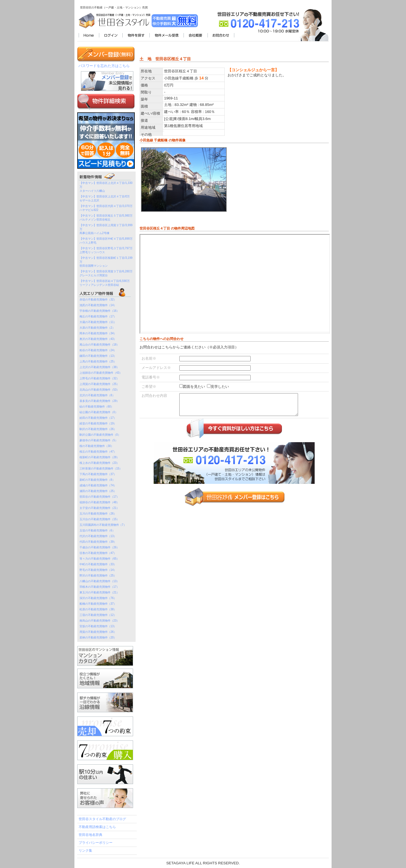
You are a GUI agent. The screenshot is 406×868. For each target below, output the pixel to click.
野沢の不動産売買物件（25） (98, 576)
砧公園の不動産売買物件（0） (99, 412)
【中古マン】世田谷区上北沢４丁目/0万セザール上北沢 (105, 198)
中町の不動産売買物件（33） (98, 564)
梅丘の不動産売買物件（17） (98, 316)
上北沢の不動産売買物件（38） (99, 367)
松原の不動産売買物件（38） (98, 609)
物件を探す (136, 36)
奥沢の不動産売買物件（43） (98, 339)
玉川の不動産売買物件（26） (98, 514)
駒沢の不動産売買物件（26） (98, 429)
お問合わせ (221, 36)
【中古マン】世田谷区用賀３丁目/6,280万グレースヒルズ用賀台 (106, 273)
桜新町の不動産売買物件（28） (99, 457)
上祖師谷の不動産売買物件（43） (101, 373)
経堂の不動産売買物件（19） (98, 423)
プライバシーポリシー (96, 843)
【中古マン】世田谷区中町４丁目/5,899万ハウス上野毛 (106, 241)
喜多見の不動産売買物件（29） (99, 401)
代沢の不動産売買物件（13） (98, 536)
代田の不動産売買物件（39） (98, 542)
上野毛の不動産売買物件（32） (99, 378)
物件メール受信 (166, 36)
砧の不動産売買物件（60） (97, 407)
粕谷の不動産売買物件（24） (98, 350)
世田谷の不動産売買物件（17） (99, 497)
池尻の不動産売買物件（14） (98, 305)
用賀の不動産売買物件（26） (98, 632)
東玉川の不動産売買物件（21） (99, 592)
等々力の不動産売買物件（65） (99, 559)
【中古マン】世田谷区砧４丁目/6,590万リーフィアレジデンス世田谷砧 (105, 283)
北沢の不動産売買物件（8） (97, 395)
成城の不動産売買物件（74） (98, 485)
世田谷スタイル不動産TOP (89, 36)
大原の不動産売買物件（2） (97, 328)
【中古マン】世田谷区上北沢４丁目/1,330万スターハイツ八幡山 (106, 187)
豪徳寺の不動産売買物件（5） (99, 440)
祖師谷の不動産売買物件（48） (99, 502)
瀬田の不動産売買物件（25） (98, 491)
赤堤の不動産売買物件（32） (98, 300)
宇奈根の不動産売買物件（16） (99, 311)
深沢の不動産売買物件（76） (98, 598)
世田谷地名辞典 (91, 835)
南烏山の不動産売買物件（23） (99, 621)
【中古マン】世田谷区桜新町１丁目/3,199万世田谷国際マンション (106, 262)
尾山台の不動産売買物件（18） (99, 345)
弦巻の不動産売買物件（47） (98, 553)
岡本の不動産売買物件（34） (98, 333)
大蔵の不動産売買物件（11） (98, 322)
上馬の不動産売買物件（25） (98, 361)
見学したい (220, 387)
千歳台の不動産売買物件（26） (99, 547)
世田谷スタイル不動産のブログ (102, 819)
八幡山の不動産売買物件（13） (99, 581)
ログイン (111, 36)
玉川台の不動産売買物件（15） (99, 519)
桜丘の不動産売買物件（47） (98, 452)
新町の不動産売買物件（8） (97, 480)
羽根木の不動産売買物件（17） (99, 587)
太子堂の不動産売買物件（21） (99, 508)
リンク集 (85, 851)
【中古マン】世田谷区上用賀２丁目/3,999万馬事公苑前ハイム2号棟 (106, 229)
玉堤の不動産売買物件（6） (97, 530)
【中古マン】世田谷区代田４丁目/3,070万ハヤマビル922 (106, 208)
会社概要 (196, 36)
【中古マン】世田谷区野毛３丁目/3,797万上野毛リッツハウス (106, 250)
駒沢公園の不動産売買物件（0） (100, 435)
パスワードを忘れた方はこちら (104, 66)
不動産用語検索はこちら (97, 827)
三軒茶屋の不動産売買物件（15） (101, 469)
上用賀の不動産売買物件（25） (99, 384)
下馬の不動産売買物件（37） (98, 474)
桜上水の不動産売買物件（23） (99, 463)
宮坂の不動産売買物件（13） (98, 626)
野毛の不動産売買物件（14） (98, 570)
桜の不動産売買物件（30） (97, 446)
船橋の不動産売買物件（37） (98, 604)
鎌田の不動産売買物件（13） (98, 356)
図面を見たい (194, 387)
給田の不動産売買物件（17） (98, 418)
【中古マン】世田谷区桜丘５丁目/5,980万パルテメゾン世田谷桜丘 (106, 218)
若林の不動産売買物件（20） (98, 637)
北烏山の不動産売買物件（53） (99, 390)
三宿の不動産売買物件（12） (98, 615)
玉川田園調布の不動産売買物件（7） (103, 525)
